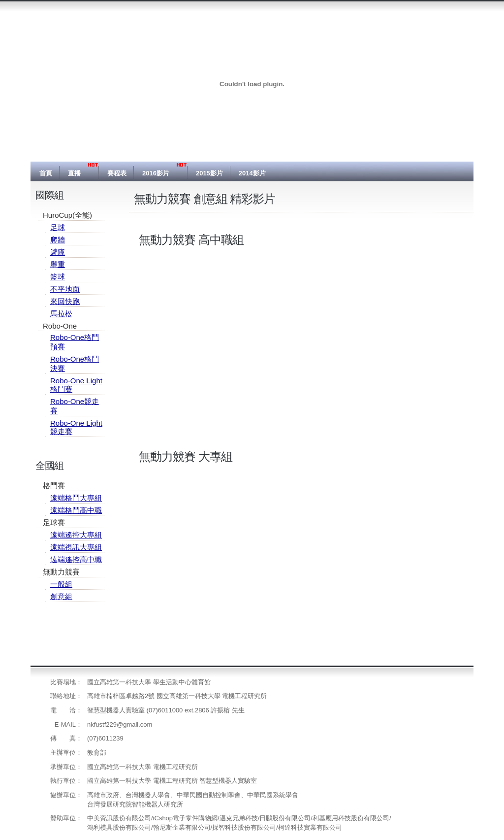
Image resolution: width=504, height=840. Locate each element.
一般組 (61, 584)
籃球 (58, 277)
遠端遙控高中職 (76, 559)
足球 (58, 227)
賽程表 (117, 173)
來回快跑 (65, 301)
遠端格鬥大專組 (76, 498)
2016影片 (156, 173)
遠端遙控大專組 (76, 535)
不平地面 (65, 289)
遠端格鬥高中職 (76, 510)
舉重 (58, 264)
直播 (74, 173)
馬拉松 (61, 314)
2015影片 (209, 173)
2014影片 (252, 173)
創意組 (61, 596)
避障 (58, 252)
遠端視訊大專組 (76, 547)
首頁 (46, 173)
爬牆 (58, 240)
